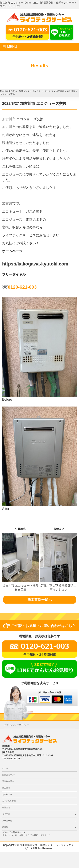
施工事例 (6, 788)
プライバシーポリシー (16, 725)
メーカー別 (7, 821)
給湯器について (9, 775)
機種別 (5, 827)
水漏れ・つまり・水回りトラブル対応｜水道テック (27, 835)
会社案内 (6, 808)
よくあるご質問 (9, 801)
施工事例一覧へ (40, 600)
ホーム (5, 768)
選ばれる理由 (8, 781)
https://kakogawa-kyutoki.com (35, 264)
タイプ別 (6, 814)
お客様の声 (7, 795)
